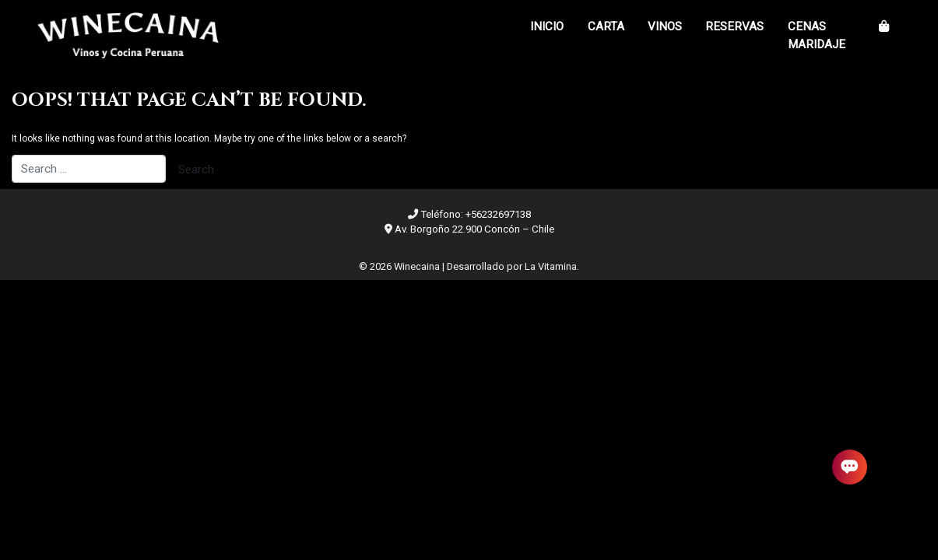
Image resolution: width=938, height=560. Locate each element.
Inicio (547, 26)
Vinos (665, 26)
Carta (606, 26)
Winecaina (417, 266)
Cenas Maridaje (817, 35)
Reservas (734, 26)
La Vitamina (551, 266)
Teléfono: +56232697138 (476, 214)
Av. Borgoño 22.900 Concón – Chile (474, 229)
